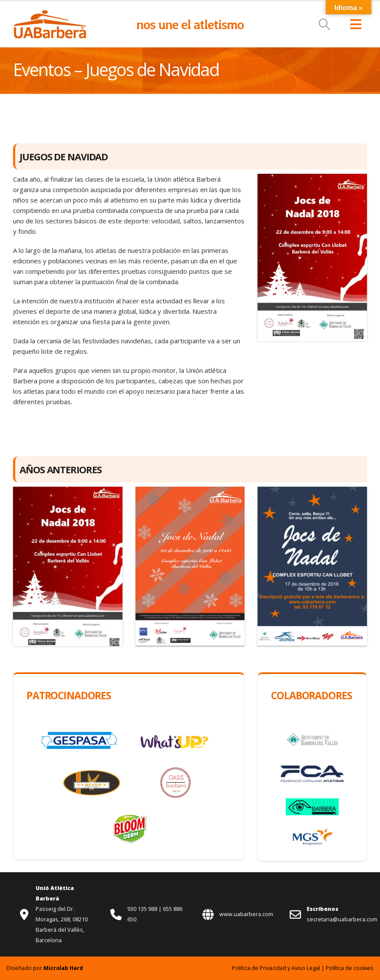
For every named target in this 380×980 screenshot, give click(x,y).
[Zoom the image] (50, 14)
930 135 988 (143, 909)
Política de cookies (350, 968)
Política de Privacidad (259, 968)
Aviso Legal (306, 968)
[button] (325, 24)
